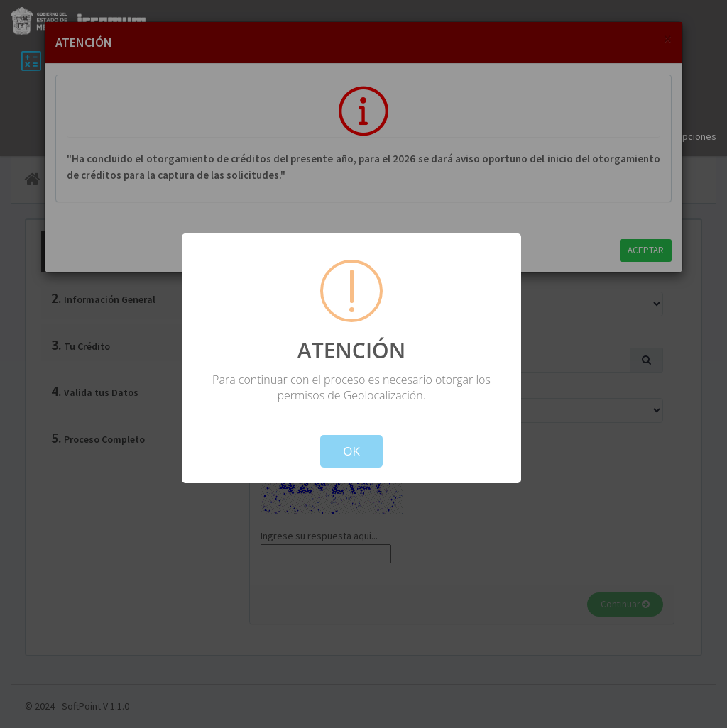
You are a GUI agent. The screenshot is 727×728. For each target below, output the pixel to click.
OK (351, 451)
